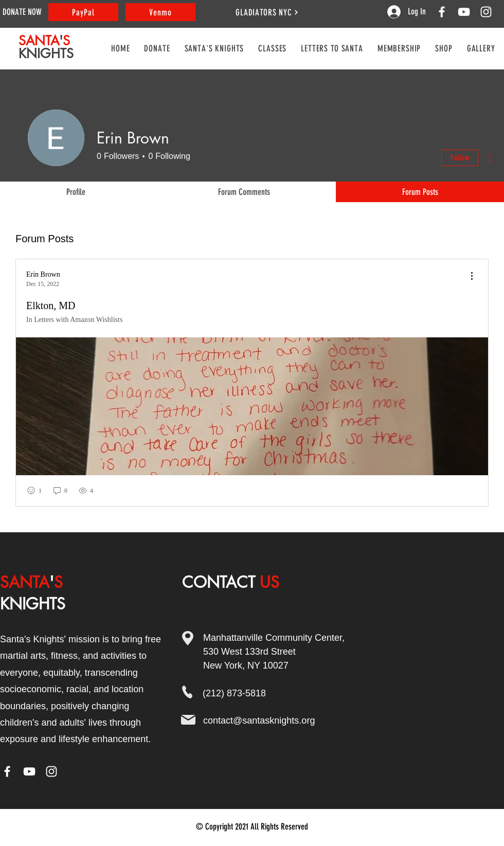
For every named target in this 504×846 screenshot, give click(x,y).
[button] (272, 48)
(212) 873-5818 (234, 693)
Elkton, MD (51, 305)
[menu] (472, 276)
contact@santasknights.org (259, 721)
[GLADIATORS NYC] (267, 12)
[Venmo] (160, 12)
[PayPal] (83, 12)
